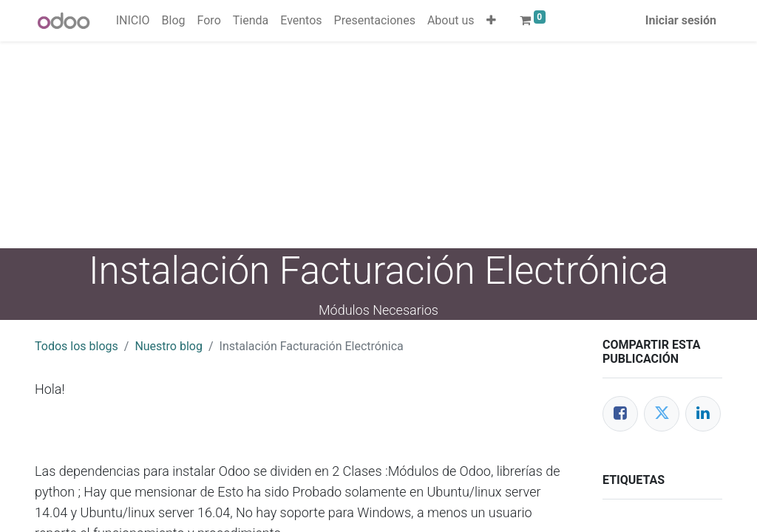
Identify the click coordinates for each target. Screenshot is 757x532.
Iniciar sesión (681, 20)
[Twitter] (662, 414)
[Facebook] (620, 414)
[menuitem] (133, 21)
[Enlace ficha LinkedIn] (703, 414)
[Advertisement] (378, 145)
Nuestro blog (169, 346)
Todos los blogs (77, 346)
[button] (491, 21)
